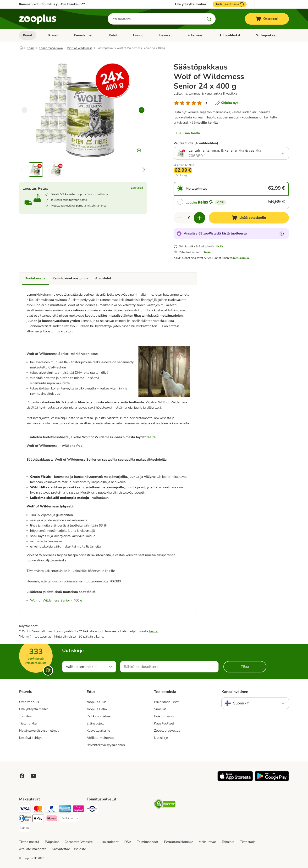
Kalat (113, 35)
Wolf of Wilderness (80, 48)
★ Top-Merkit (229, 35)
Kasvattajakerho (98, 731)
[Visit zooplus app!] (235, 780)
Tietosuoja (248, 842)
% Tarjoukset (266, 35)
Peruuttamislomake (179, 842)
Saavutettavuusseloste (69, 849)
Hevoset (165, 35)
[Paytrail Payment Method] (78, 810)
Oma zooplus (29, 702)
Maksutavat (207, 842)
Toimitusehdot (148, 842)
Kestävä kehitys (31, 738)
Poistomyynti (164, 716)
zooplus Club (96, 702)
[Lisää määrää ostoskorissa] (199, 218)
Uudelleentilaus (230, 4)
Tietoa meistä (29, 842)
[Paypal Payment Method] (52, 810)
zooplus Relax (97, 709)
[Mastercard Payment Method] (38, 810)
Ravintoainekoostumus (70, 278)
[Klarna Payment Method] (52, 819)
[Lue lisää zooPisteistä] (282, 234)
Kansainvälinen (235, 692)
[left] (24, 110)
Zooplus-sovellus (167, 731)
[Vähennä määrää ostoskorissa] (179, 218)
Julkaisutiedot (108, 842)
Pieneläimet (83, 35)
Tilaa (245, 667)
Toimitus (25, 716)
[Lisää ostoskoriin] (249, 218)
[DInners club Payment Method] (25, 819)
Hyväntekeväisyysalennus (106, 745)
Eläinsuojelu (96, 723)
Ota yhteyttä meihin (190, 4)
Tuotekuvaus (35, 278)
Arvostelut (103, 278)
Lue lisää (137, 188)
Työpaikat (52, 842)
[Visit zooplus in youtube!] (33, 776)
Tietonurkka (28, 723)
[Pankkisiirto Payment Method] (69, 818)
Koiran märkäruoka (51, 48)
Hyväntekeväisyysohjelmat (39, 731)
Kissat (53, 35)
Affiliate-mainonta (100, 738)
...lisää (219, 246)
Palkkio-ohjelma (99, 716)
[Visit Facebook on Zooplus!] (22, 776)
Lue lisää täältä (188, 133)
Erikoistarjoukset (166, 702)
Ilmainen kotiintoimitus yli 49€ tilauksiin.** (52, 4)
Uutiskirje (161, 738)
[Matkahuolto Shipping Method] (92, 810)
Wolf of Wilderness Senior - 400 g (56, 600)
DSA (128, 842)
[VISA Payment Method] (25, 810)
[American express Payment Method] (65, 810)
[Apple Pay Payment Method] (38, 819)
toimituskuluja (239, 258)
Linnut (138, 35)
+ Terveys (195, 35)
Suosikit (160, 709)
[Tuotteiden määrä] (189, 218)
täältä (151, 437)
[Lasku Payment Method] (25, 828)
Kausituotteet (164, 723)
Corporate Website (79, 842)
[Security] (165, 805)
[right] (142, 110)
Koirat (28, 35)
